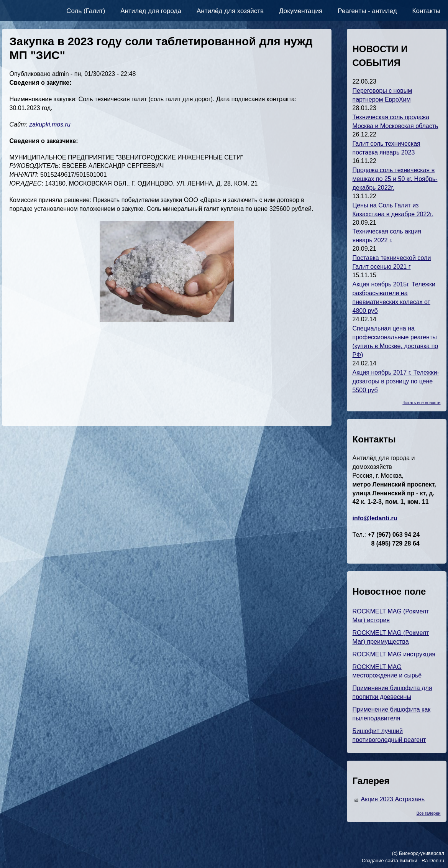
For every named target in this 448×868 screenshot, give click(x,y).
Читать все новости (421, 403)
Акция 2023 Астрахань (393, 799)
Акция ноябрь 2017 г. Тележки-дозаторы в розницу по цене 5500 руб (396, 381)
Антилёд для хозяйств (230, 11)
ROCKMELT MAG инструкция (394, 654)
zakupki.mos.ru (50, 124)
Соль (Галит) (86, 11)
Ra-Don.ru (433, 861)
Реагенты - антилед (367, 11)
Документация (301, 11)
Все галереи (429, 813)
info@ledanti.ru (375, 518)
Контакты (426, 11)
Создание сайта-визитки (390, 861)
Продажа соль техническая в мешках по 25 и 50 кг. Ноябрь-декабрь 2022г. (395, 179)
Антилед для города (151, 11)
